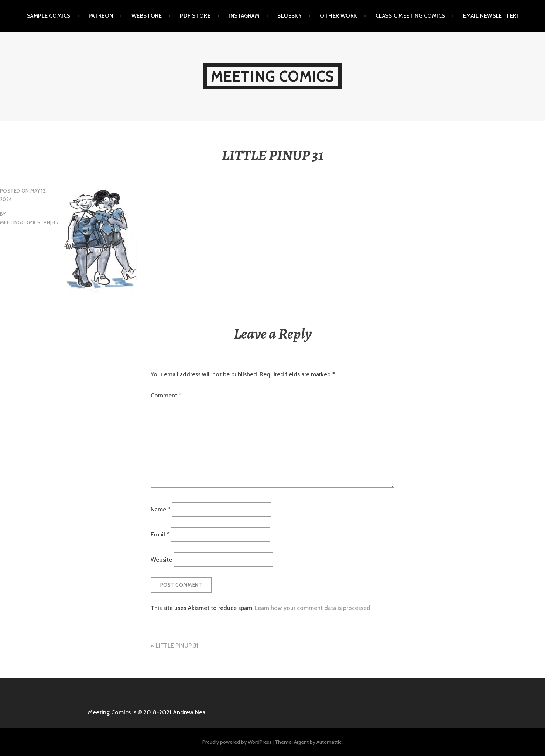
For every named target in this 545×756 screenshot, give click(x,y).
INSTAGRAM (244, 16)
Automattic (329, 742)
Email (160, 534)
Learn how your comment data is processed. (313, 608)
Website (161, 560)
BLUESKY (289, 16)
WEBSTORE (147, 16)
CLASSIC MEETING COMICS (410, 16)
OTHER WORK (339, 16)
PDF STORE (195, 16)
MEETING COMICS (273, 76)
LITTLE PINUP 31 (177, 645)
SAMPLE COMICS (49, 16)
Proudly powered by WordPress (237, 742)
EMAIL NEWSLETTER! (491, 16)
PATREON (101, 16)
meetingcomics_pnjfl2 (30, 222)
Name (160, 509)
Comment (166, 395)
